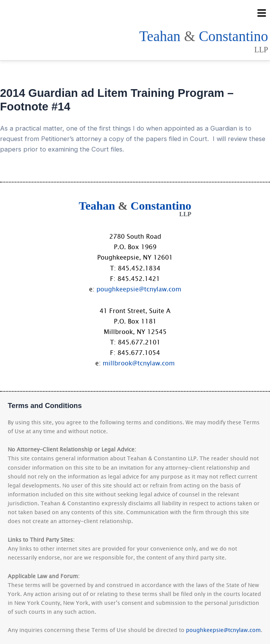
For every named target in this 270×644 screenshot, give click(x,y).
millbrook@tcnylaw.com (139, 363)
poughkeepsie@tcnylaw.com (139, 289)
